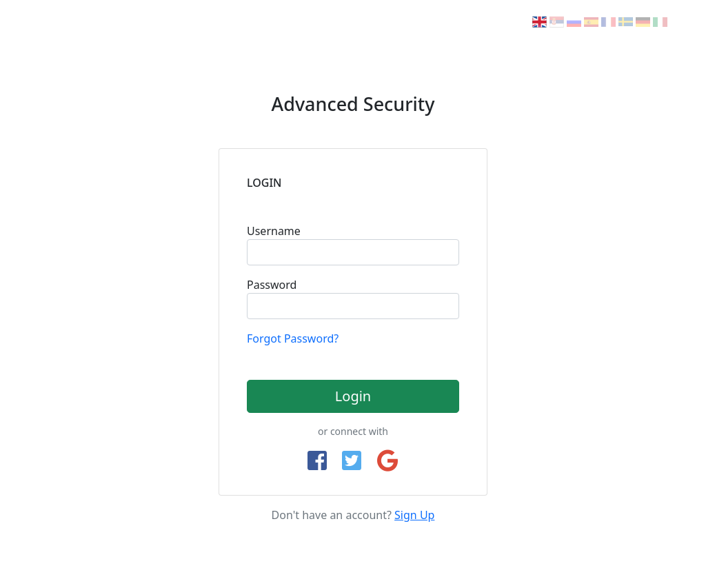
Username (274, 231)
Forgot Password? (293, 338)
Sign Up (414, 515)
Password (272, 285)
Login (353, 396)
